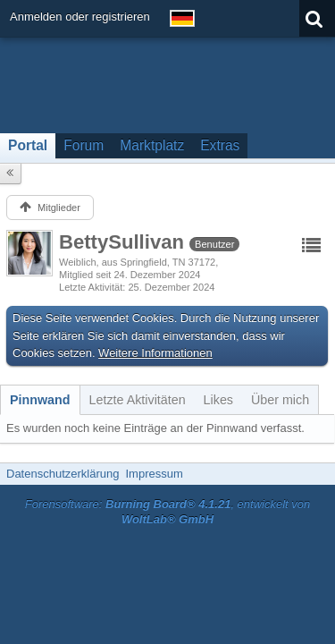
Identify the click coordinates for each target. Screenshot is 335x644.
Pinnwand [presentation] (40, 400)
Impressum (154, 474)
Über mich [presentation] (280, 400)
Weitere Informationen (155, 353)
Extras (220, 145)
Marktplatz (152, 145)
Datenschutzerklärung (63, 474)
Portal (28, 145)
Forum (84, 145)
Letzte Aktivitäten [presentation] (138, 400)
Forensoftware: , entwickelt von (168, 512)
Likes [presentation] (218, 400)
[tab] (40, 400)
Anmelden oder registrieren (80, 17)
